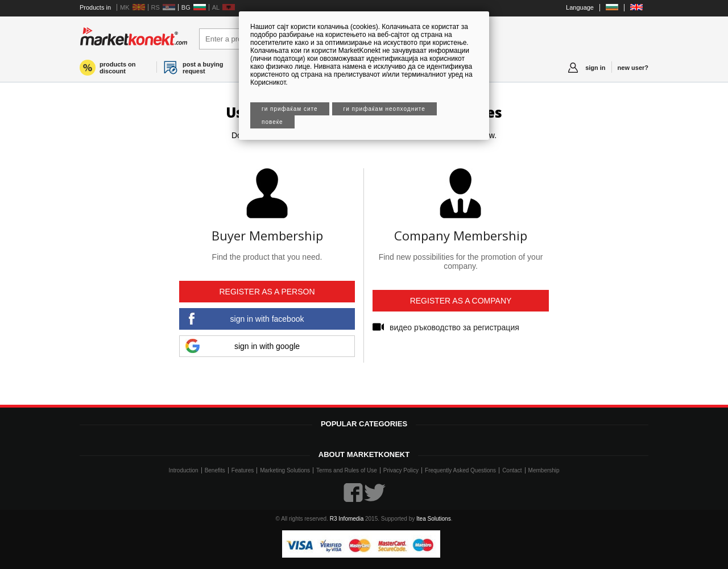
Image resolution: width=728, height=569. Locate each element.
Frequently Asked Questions (460, 470)
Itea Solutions (434, 519)
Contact (512, 470)
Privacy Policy (401, 470)
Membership (544, 470)
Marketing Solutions (285, 470)
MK (125, 7)
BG (186, 7)
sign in (595, 68)
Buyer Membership (267, 235)
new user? (633, 68)
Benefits (215, 470)
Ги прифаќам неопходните (384, 109)
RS (156, 7)
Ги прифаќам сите (290, 109)
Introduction (183, 470)
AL (216, 7)
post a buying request (203, 68)
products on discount (118, 68)
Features (243, 470)
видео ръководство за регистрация (454, 327)
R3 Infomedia (347, 519)
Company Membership (461, 235)
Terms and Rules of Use (347, 470)
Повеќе (272, 122)
